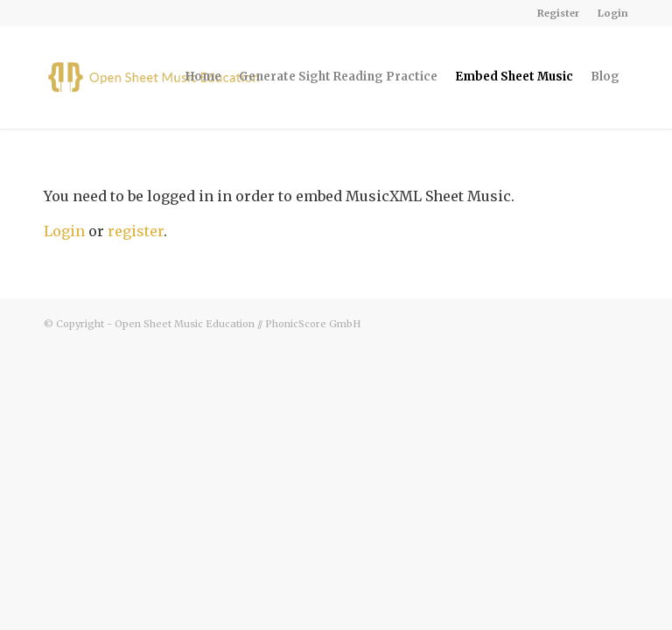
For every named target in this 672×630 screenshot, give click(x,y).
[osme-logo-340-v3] (157, 77)
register (136, 231)
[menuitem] (559, 13)
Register (558, 13)
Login (613, 13)
